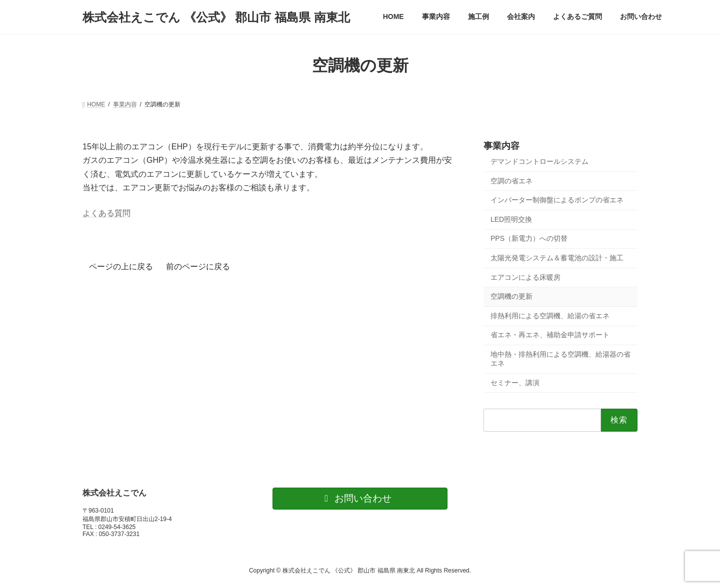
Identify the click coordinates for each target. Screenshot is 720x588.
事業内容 (501, 146)
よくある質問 (106, 213)
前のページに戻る (198, 267)
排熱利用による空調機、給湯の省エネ (550, 316)
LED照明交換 (511, 219)
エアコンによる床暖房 (525, 277)
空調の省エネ (511, 181)
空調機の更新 (511, 296)
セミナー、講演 (515, 383)
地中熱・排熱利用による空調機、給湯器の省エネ (560, 359)
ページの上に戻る (121, 267)
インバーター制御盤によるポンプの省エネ (557, 200)
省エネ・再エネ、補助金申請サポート (550, 335)
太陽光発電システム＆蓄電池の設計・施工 (557, 258)
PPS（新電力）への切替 (529, 239)
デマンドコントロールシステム (539, 161)
